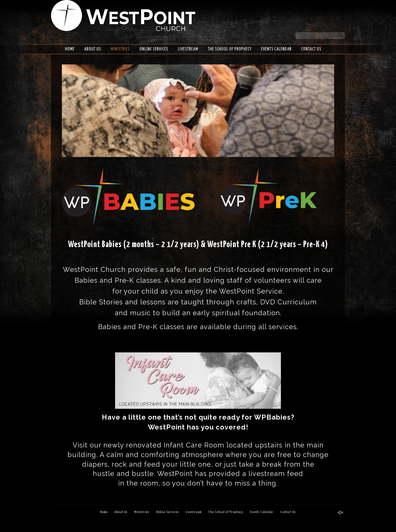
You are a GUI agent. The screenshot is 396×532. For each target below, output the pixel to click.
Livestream (188, 49)
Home (70, 49)
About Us (93, 49)
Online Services (154, 49)
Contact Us (311, 49)
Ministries (120, 49)
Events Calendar (276, 49)
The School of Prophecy (230, 49)
